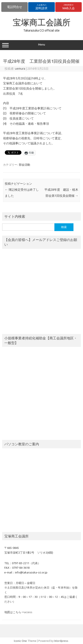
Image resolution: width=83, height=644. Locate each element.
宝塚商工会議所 (42, 22)
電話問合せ (15, 7)
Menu (41, 45)
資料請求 (41, 7)
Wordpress (61, 641)
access (28, 612)
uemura (20, 69)
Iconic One (20, 641)
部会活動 (24, 165)
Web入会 (69, 7)
